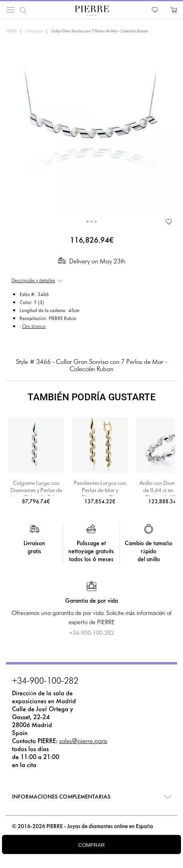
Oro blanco (34, 327)
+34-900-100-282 (45, 682)
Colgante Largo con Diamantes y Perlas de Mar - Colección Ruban (36, 488)
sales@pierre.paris (83, 741)
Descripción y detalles (33, 281)
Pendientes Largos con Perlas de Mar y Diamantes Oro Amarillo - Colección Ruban (100, 488)
